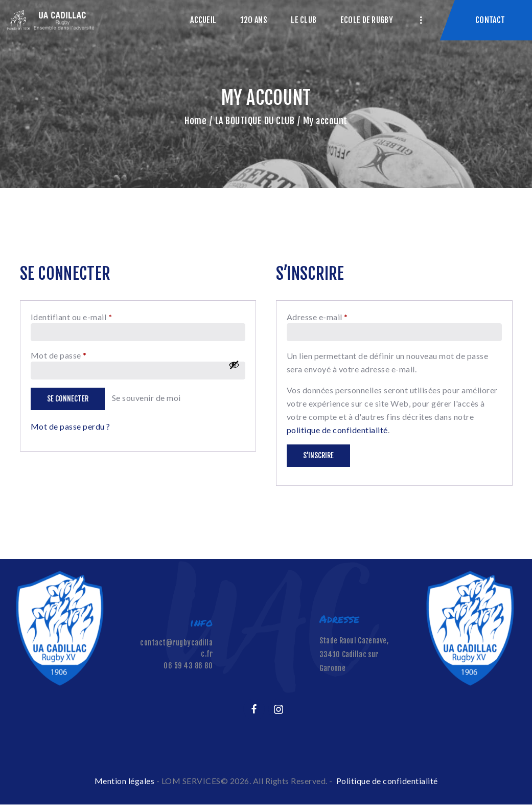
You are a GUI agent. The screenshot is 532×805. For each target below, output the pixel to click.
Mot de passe (81, 355)
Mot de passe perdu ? (71, 426)
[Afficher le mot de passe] (234, 365)
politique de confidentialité (337, 430)
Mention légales (125, 781)
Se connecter (68, 399)
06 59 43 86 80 (188, 666)
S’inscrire (318, 455)
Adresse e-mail (340, 316)
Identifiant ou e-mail (94, 316)
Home (195, 121)
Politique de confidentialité (387, 781)
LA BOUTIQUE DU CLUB (255, 121)
